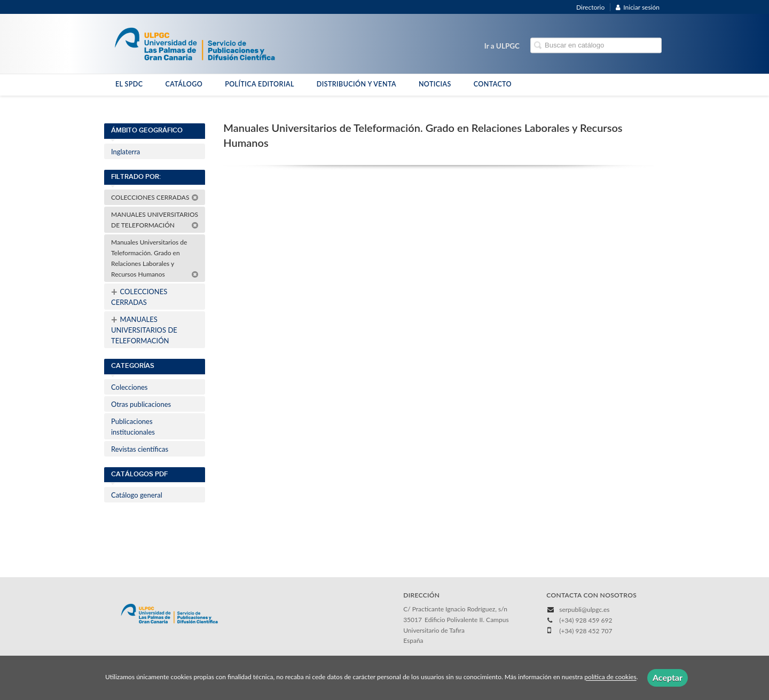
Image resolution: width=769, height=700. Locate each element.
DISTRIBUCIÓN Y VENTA (356, 84)
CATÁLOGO (184, 84)
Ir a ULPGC (502, 46)
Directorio (590, 7)
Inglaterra (125, 152)
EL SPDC (129, 84)
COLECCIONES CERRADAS (155, 197)
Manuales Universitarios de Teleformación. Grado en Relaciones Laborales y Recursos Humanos (155, 258)
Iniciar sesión (638, 7)
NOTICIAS (435, 84)
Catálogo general (137, 495)
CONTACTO (493, 84)
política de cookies (610, 677)
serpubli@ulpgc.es (584, 609)
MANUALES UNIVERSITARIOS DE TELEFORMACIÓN (155, 220)
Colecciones (129, 387)
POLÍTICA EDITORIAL (260, 84)
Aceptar (668, 677)
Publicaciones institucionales (133, 427)
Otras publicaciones (141, 404)
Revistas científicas (140, 449)
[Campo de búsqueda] (596, 46)
